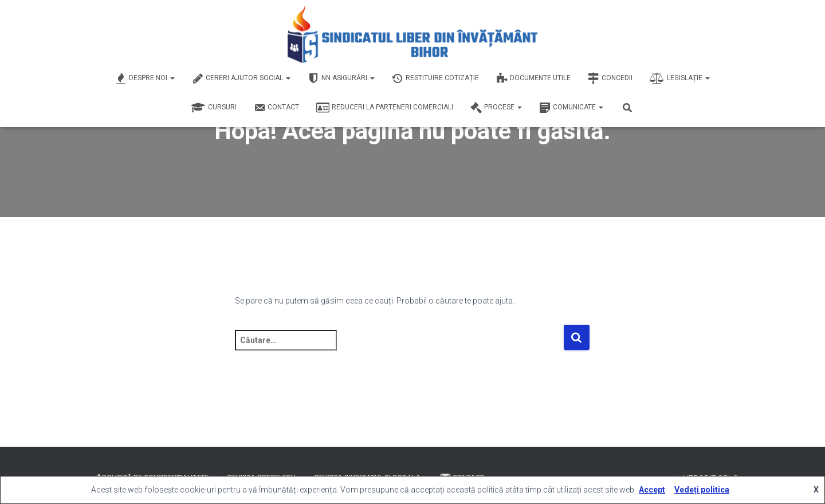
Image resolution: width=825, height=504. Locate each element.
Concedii (610, 78)
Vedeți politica (702, 490)
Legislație (680, 78)
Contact (276, 108)
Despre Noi (145, 78)
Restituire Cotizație (435, 78)
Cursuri (214, 108)
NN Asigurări (341, 78)
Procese (496, 108)
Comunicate (571, 108)
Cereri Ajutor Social (241, 78)
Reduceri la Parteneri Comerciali (385, 108)
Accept (652, 490)
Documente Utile (533, 78)
